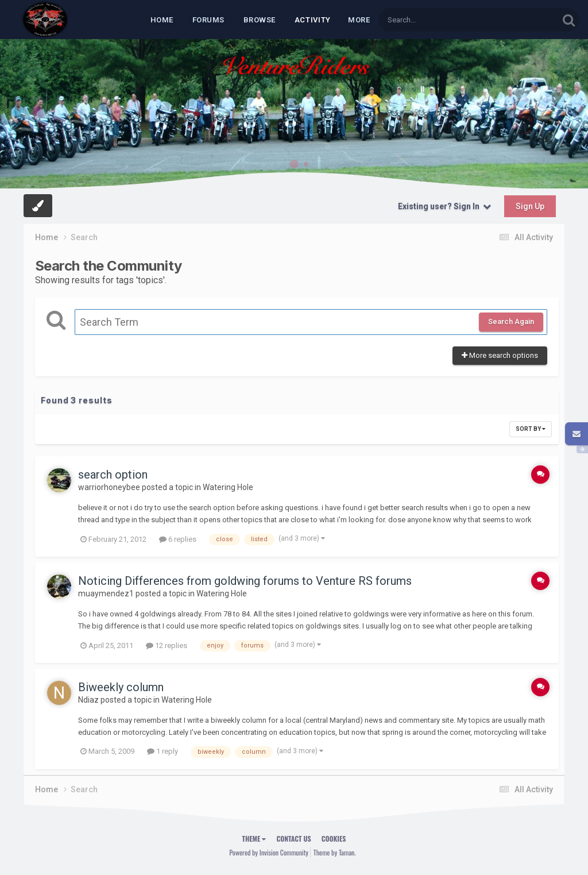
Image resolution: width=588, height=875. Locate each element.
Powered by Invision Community (269, 852)
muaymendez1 (106, 593)
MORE (359, 20)
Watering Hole (228, 487)
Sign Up (530, 206)
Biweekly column (121, 687)
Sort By (531, 429)
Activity (313, 20)
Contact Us (293, 839)
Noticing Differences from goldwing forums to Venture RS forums (245, 581)
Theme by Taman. (335, 852)
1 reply (163, 751)
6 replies (178, 539)
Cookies (334, 839)
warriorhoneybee (109, 487)
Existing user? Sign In (444, 206)
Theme (254, 839)
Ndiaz (88, 700)
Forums (208, 20)
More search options (500, 355)
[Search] (439, 20)
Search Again (511, 321)
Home (162, 20)
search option (113, 475)
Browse (260, 20)
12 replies (167, 645)
